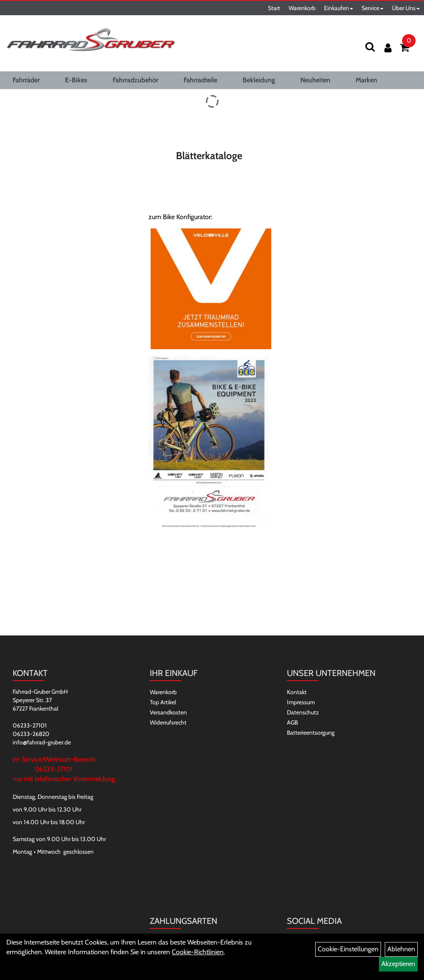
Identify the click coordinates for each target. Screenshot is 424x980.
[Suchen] (370, 47)
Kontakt (297, 692)
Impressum (301, 702)
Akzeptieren (398, 964)
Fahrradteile (200, 80)
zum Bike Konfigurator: (180, 217)
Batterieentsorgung (311, 733)
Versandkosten (168, 712)
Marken (366, 80)
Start (274, 8)
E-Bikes (76, 80)
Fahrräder (26, 80)
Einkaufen (339, 8)
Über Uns (406, 8)
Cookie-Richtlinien (198, 952)
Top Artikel (163, 702)
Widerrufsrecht (168, 722)
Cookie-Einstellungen (348, 949)
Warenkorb (302, 8)
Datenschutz (303, 712)
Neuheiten (315, 80)
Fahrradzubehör (135, 80)
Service (373, 8)
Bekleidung (259, 80)
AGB (292, 722)
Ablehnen (401, 949)
